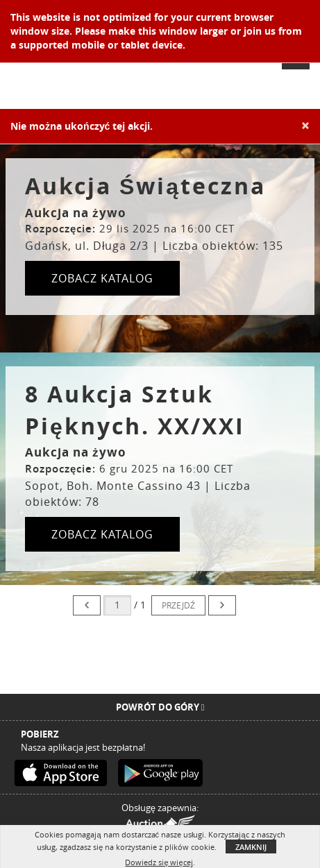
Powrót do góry (160, 707)
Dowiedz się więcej (159, 862)
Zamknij (251, 847)
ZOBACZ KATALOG (102, 278)
